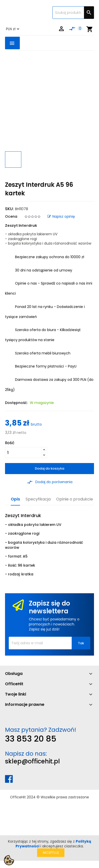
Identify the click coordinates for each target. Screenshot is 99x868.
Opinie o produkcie (75, 499)
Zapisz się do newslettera (49, 607)
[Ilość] (23, 452)
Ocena (11, 216)
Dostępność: (16, 403)
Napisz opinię (61, 216)
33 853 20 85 (31, 739)
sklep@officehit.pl (32, 761)
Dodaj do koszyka (49, 468)
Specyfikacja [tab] (38, 499)
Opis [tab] (15, 499)
